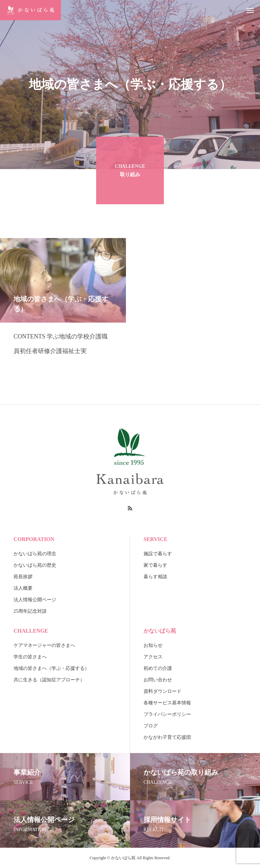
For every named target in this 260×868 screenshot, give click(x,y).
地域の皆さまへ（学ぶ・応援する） (51, 668)
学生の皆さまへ (30, 657)
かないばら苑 (160, 631)
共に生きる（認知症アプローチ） (49, 680)
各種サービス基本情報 (167, 703)
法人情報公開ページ (35, 600)
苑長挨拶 (23, 577)
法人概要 (23, 588)
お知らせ (153, 645)
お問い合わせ (158, 680)
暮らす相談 (155, 577)
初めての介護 (158, 668)
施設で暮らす (158, 554)
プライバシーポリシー (167, 714)
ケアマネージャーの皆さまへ (44, 645)
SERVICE (156, 539)
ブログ (151, 726)
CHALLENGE (31, 631)
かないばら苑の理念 (35, 554)
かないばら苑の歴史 (35, 565)
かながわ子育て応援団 (167, 737)
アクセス (153, 657)
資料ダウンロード (162, 691)
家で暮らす (155, 565)
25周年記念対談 (30, 611)
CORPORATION (34, 539)
